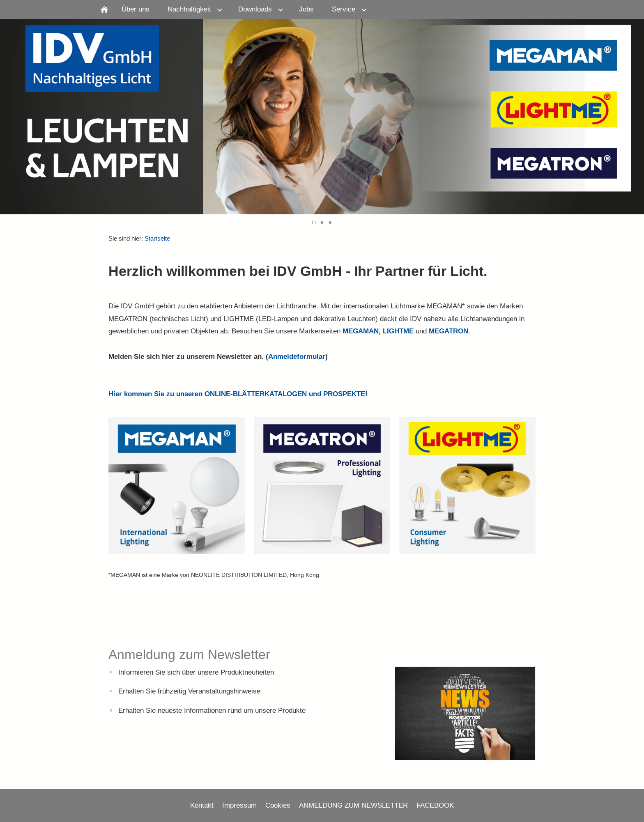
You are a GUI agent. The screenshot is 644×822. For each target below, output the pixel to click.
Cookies (278, 805)
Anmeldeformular (297, 357)
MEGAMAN (361, 331)
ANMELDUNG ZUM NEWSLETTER (353, 805)
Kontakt (202, 805)
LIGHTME (398, 331)
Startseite (157, 238)
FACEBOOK (435, 805)
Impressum (239, 805)
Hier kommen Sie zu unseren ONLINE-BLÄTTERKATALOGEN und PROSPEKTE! (238, 394)
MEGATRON (448, 331)
